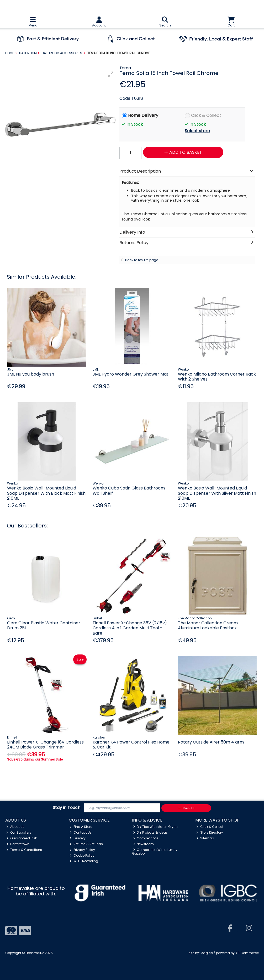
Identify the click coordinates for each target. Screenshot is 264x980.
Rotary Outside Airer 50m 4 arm (211, 742)
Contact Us (81, 832)
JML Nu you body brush (31, 374)
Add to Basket (183, 152)
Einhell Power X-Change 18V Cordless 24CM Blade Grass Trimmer (45, 745)
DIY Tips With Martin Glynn (155, 827)
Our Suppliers (19, 832)
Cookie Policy (82, 855)
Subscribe (186, 808)
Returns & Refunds (86, 844)
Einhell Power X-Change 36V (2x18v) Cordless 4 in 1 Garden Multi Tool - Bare (130, 628)
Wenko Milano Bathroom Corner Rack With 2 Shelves (217, 377)
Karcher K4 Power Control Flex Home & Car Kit (131, 745)
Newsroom (144, 844)
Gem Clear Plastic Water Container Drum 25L (44, 625)
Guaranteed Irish (22, 838)
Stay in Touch (67, 808)
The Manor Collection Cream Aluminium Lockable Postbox (208, 625)
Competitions (146, 838)
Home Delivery (143, 115)
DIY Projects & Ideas (151, 832)
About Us (15, 827)
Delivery (78, 838)
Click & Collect (206, 115)
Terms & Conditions (24, 850)
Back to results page (142, 260)
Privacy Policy (82, 850)
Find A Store (81, 827)
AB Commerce (247, 953)
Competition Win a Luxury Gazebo (155, 852)
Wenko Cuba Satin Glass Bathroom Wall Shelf (129, 491)
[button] (111, 74)
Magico (207, 953)
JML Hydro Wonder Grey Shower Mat (131, 374)
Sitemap (205, 838)
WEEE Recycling (84, 861)
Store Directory (210, 832)
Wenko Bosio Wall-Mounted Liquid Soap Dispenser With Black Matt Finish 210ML (46, 493)
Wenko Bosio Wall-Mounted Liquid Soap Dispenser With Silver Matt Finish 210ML (217, 493)
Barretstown (18, 844)
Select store (197, 131)
